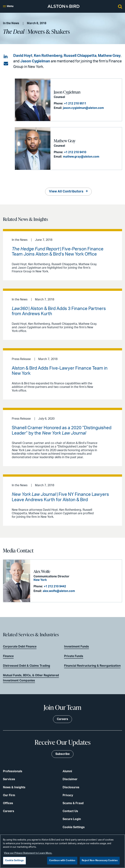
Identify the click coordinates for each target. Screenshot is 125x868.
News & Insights (14, 787)
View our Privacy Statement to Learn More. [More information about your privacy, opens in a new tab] (28, 853)
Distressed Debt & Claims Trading (27, 666)
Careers (9, 811)
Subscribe (63, 754)
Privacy (68, 795)
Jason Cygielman (35, 61)
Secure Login (72, 819)
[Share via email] (6, 64)
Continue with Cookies (62, 861)
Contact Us (70, 811)
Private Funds (74, 656)
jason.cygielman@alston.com (83, 108)
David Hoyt (23, 56)
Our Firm (9, 795)
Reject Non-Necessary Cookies (100, 861)
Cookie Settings (74, 827)
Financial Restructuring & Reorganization (92, 666)
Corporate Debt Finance (20, 647)
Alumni (67, 771)
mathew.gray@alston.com (81, 157)
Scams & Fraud (73, 803)
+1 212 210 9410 (75, 152)
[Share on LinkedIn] (6, 57)
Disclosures (71, 787)
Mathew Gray (109, 56)
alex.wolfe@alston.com (59, 591)
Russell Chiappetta (80, 56)
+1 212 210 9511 (75, 104)
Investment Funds (76, 647)
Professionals (13, 771)
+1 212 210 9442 (55, 586)
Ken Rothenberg (48, 56)
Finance (8, 656)
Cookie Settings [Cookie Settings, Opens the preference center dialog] (14, 861)
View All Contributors (66, 192)
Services (9, 779)
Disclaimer (70, 779)
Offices (8, 803)
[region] (63, 851)
